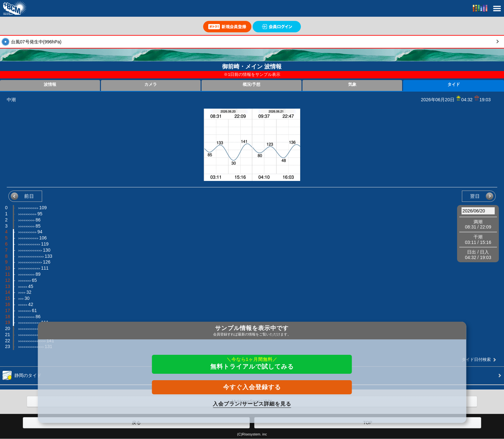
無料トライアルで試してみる (252, 363)
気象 (352, 85)
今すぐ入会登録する (252, 387)
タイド (454, 85)
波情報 (50, 85)
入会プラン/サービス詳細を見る (252, 404)
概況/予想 (252, 85)
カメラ (151, 85)
